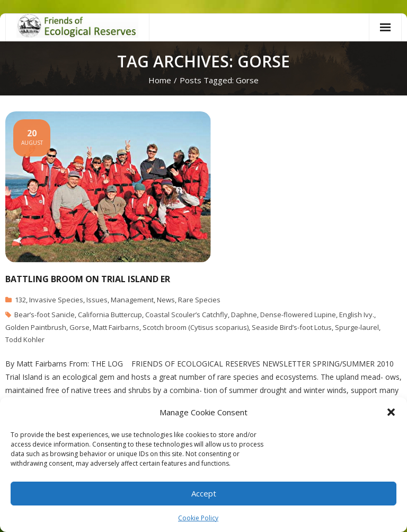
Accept (204, 493)
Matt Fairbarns (116, 327)
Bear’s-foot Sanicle (45, 315)
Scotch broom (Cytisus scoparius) (196, 327)
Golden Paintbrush (36, 327)
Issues (97, 300)
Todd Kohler (25, 339)
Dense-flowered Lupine (298, 315)
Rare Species (199, 300)
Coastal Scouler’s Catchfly (187, 315)
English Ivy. (357, 315)
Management (132, 300)
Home (160, 80)
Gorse (79, 327)
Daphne (244, 315)
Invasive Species (56, 300)
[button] (391, 412)
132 (20, 300)
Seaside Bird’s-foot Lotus (292, 327)
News (166, 300)
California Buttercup (110, 315)
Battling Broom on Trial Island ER (88, 279)
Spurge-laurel (357, 327)
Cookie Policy (198, 518)
